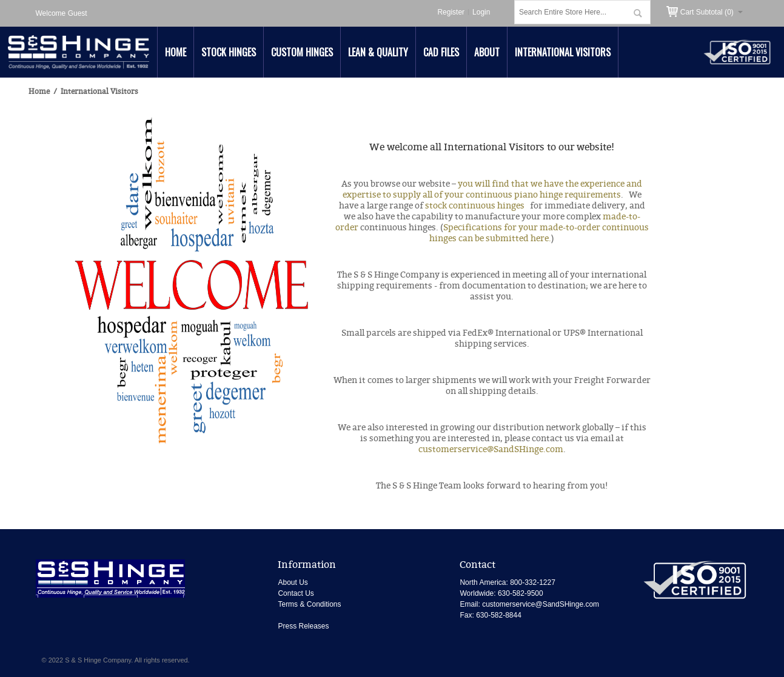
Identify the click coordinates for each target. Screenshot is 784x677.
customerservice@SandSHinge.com (491, 449)
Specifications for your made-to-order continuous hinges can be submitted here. (539, 233)
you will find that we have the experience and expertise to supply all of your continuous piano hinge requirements (493, 189)
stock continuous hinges (477, 206)
